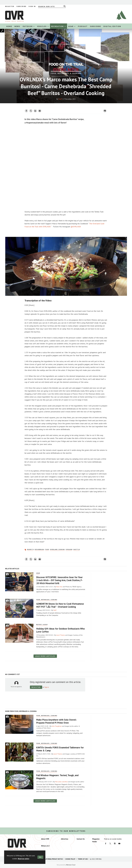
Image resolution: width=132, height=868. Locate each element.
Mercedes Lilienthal (61, 782)
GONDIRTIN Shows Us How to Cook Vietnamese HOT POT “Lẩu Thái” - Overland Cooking (60, 605)
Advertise (65, 839)
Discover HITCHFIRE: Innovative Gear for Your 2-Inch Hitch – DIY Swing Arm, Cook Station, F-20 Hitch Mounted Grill (59, 580)
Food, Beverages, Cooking (47, 600)
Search (64, 6)
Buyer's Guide (42, 625)
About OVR (45, 839)
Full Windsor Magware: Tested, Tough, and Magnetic (57, 777)
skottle (77, 549)
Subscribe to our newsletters (66, 831)
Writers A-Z (45, 846)
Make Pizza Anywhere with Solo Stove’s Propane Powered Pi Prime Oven (56, 721)
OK (40, 857)
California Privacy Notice (53, 859)
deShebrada (39, 549)
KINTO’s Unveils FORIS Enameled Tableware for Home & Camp (60, 749)
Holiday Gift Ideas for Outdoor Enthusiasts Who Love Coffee (61, 630)
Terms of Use (83, 859)
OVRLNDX (69, 549)
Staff (60, 99)
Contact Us (81, 839)
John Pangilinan (57, 726)
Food (47, 549)
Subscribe (21, 6)
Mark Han (59, 587)
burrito (31, 549)
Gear (38, 573)
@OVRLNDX (76, 227)
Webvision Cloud (71, 865)
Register (10, 6)
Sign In (32, 6)
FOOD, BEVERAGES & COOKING (66, 73)
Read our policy (24, 859)
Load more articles (45, 656)
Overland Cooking (57, 549)
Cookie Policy (70, 859)
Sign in (47, 687)
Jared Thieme (61, 635)
